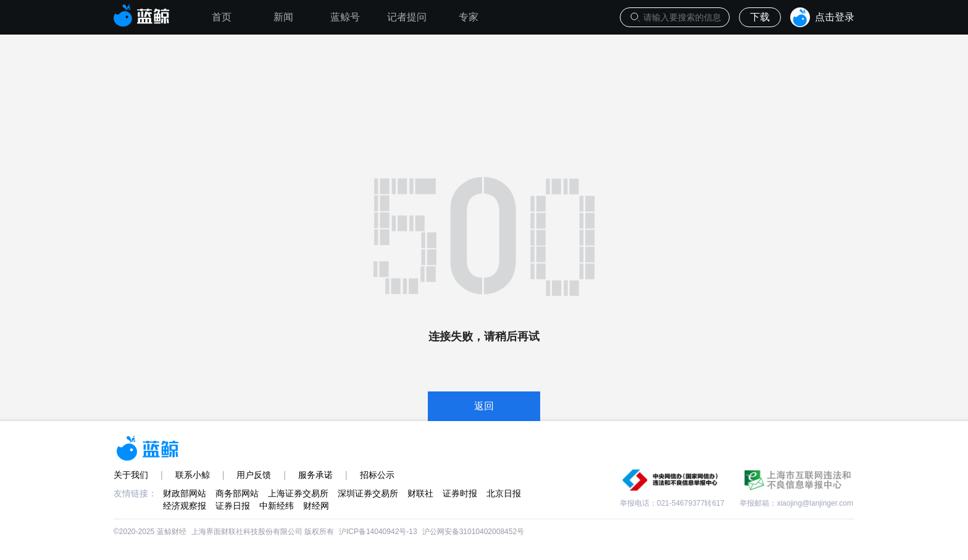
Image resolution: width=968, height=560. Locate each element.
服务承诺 (315, 475)
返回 (484, 406)
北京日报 (504, 493)
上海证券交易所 (298, 493)
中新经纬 (277, 506)
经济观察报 (185, 506)
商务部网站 (237, 493)
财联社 (420, 493)
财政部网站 (185, 493)
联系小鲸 (193, 475)
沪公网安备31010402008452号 (473, 532)
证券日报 (233, 506)
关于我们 (131, 475)
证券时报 (460, 493)
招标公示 (377, 475)
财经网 (316, 506)
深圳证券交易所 (368, 493)
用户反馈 (254, 475)
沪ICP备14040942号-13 (378, 532)
